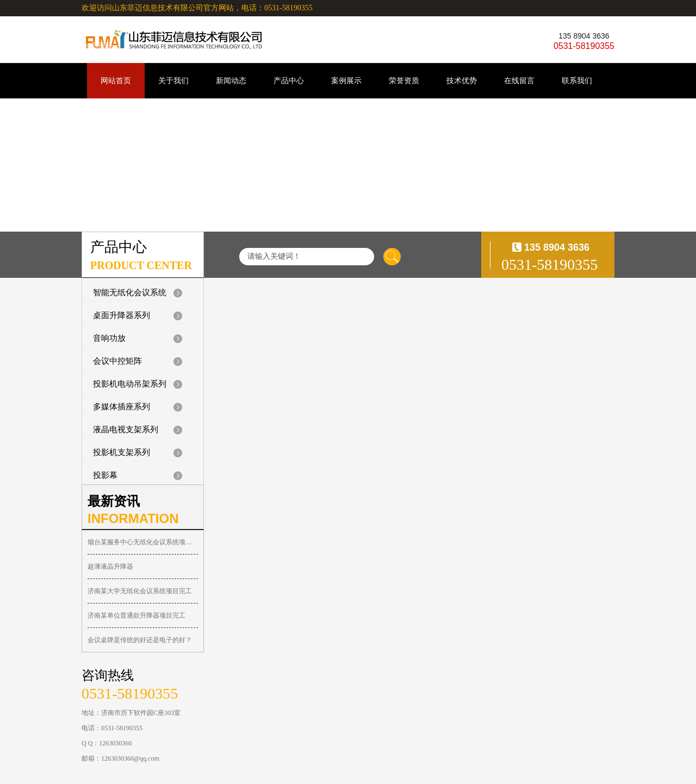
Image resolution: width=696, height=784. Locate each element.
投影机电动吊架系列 (130, 384)
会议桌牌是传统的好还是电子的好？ (140, 640)
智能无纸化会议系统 (130, 293)
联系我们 (577, 81)
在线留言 (519, 81)
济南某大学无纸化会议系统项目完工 (140, 591)
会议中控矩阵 (117, 361)
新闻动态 (231, 81)
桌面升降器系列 (122, 315)
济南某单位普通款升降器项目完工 (136, 615)
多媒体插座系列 (122, 407)
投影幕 (105, 475)
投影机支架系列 (122, 452)
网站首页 (116, 81)
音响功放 (109, 338)
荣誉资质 (404, 81)
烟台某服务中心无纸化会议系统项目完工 (143, 542)
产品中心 (289, 81)
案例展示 (346, 81)
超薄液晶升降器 (110, 567)
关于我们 (173, 81)
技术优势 (462, 81)
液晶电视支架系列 (126, 430)
